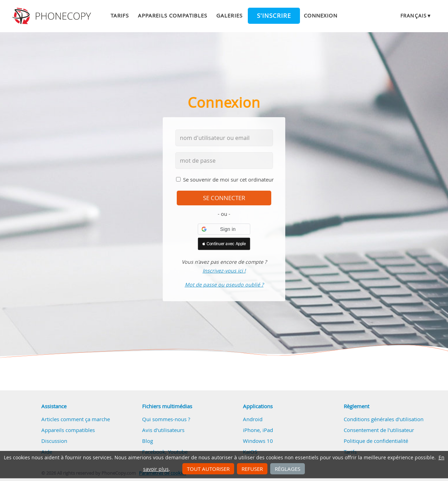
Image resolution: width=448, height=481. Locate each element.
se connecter (224, 198)
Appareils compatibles (173, 15)
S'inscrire (274, 16)
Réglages (288, 469)
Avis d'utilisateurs (163, 430)
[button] (224, 229)
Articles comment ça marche (76, 419)
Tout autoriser (208, 469)
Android (253, 419)
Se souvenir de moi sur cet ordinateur (228, 179)
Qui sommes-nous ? (166, 419)
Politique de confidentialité (376, 441)
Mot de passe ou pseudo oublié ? (224, 285)
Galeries (229, 15)
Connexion (321, 15)
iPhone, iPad (258, 430)
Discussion (54, 441)
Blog (148, 441)
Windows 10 (258, 441)
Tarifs (120, 15)
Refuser (252, 469)
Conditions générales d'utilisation (384, 419)
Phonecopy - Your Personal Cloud (53, 16)
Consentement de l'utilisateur (379, 430)
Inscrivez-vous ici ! (224, 271)
